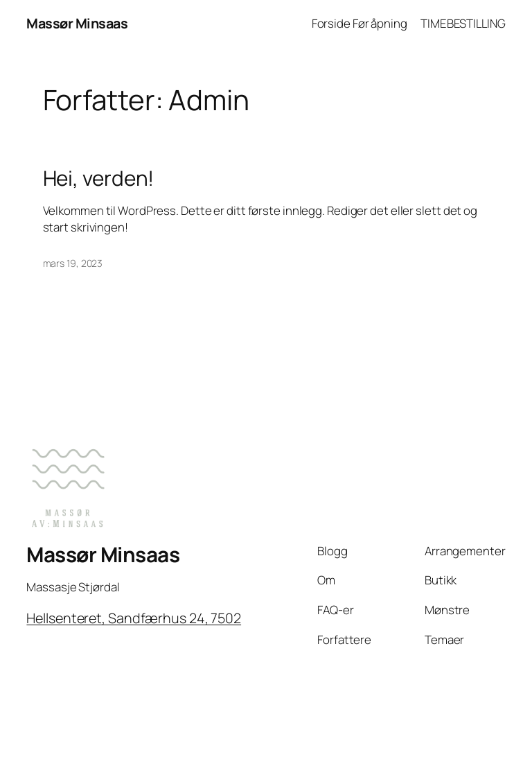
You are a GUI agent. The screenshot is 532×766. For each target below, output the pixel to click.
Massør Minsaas (77, 23)
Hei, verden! (99, 178)
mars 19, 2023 (73, 263)
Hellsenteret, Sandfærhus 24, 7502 (134, 618)
